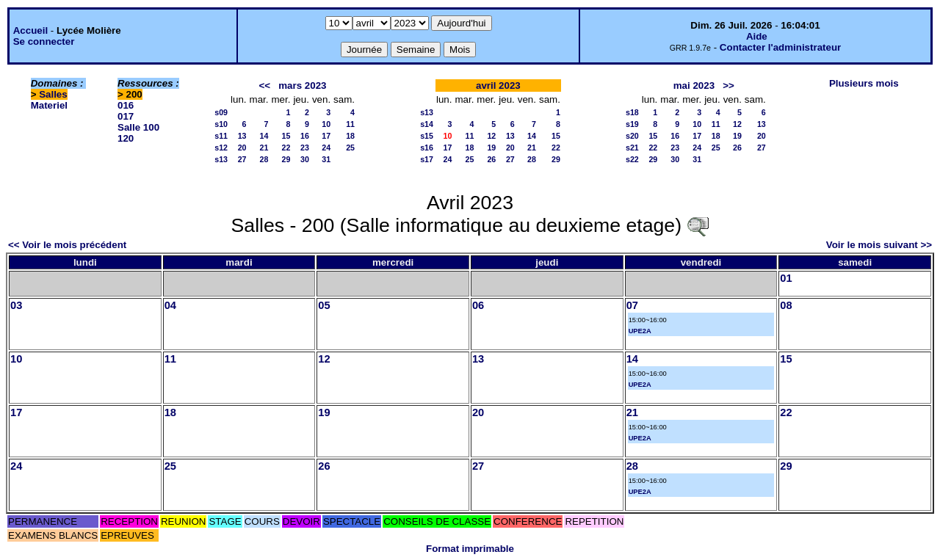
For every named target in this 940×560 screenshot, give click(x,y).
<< (265, 86)
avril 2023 (498, 86)
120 (126, 138)
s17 (427, 159)
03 (16, 305)
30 (305, 159)
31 (326, 159)
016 (126, 105)
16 (305, 136)
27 (242, 159)
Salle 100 (138, 127)
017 (126, 116)
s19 (632, 124)
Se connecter (44, 41)
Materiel (49, 105)
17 (326, 136)
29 (286, 159)
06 (478, 305)
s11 (221, 136)
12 (491, 136)
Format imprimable (470, 549)
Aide (757, 36)
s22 (632, 159)
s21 (632, 148)
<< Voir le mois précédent (67, 245)
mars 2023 (302, 86)
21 (264, 148)
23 (305, 148)
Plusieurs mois (864, 83)
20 (242, 148)
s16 (427, 148)
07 (632, 305)
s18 (632, 112)
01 (786, 278)
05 (324, 305)
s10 (221, 124)
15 (286, 136)
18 (350, 136)
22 (286, 148)
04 (170, 305)
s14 (427, 124)
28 (264, 159)
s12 (221, 148)
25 (350, 148)
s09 (221, 112)
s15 (427, 136)
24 (326, 148)
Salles (53, 94)
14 (264, 136)
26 (491, 159)
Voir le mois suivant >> (879, 245)
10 (326, 124)
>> (728, 86)
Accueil (30, 30)
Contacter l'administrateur (780, 47)
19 (491, 148)
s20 (632, 136)
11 (350, 124)
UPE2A (640, 331)
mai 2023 (694, 86)
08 (786, 305)
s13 (221, 159)
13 (242, 136)
